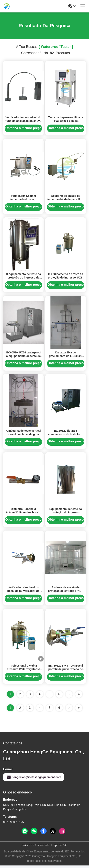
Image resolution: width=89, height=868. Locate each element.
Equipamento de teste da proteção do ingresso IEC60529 (66, 514)
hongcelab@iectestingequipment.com (34, 780)
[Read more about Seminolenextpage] (69, 710)
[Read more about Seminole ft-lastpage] (79, 710)
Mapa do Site (59, 848)
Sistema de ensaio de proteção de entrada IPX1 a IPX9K (66, 593)
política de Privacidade (35, 848)
